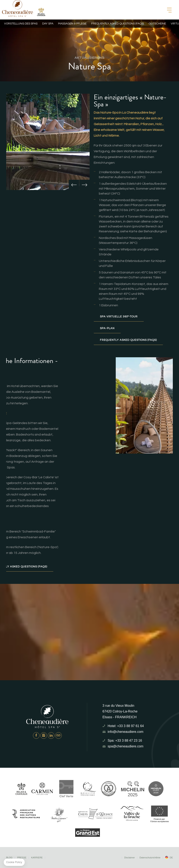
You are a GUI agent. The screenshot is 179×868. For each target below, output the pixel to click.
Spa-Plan (107, 328)
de (171, 858)
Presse (22, 858)
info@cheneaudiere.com (126, 732)
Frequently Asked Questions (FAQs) (128, 340)
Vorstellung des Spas (21, 24)
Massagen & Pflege (72, 24)
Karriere (37, 858)
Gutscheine (157, 24)
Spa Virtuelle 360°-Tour (119, 317)
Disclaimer (129, 858)
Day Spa (48, 24)
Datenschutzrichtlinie (150, 858)
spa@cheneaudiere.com (126, 746)
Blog (9, 858)
